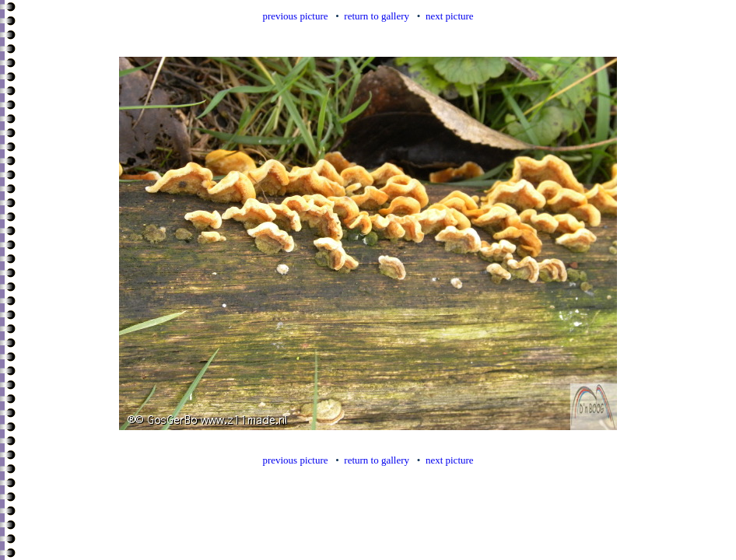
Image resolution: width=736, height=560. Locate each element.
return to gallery (377, 16)
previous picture (295, 16)
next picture (450, 16)
